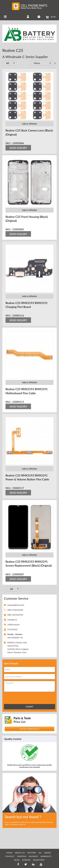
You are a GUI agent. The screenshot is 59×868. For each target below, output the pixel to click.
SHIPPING (22, 856)
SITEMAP (26, 860)
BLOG (17, 860)
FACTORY (32, 853)
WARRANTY (46, 856)
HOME (9, 853)
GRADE (47, 853)
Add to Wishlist (29, 124)
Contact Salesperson (29, 729)
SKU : (9, 143)
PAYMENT (33, 856)
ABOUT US (20, 853)
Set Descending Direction (55, 63)
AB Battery (39, 860)
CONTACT (10, 856)
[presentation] (18, 697)
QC (40, 853)
